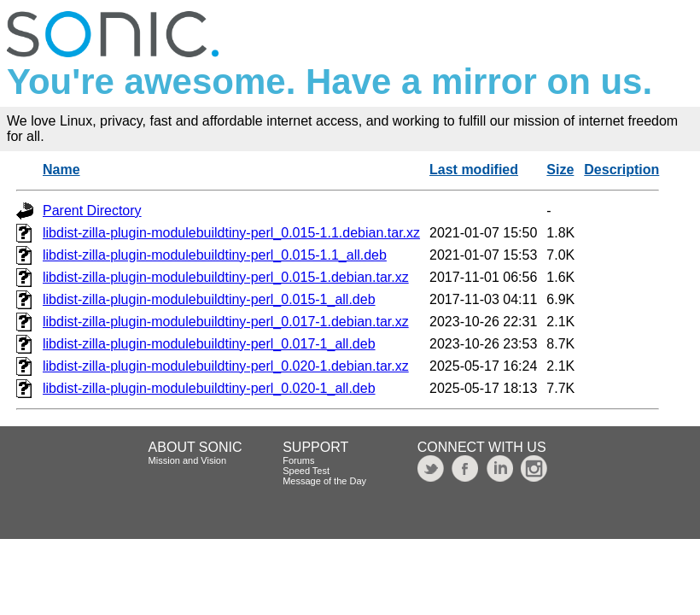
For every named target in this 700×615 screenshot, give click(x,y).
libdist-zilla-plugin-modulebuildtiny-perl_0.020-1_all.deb (209, 388)
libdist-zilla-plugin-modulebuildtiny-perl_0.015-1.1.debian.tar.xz (231, 233)
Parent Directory (92, 211)
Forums (298, 460)
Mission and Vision (188, 460)
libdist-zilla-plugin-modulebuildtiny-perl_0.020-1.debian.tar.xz (226, 366)
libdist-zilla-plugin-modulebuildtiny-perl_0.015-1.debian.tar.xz (226, 277)
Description (621, 170)
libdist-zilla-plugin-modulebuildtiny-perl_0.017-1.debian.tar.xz (226, 322)
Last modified (474, 170)
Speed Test (306, 471)
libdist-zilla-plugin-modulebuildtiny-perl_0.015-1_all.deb (209, 299)
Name (61, 170)
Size (560, 170)
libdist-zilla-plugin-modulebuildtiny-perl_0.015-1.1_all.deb (215, 255)
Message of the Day (324, 481)
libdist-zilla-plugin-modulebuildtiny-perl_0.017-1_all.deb (209, 344)
